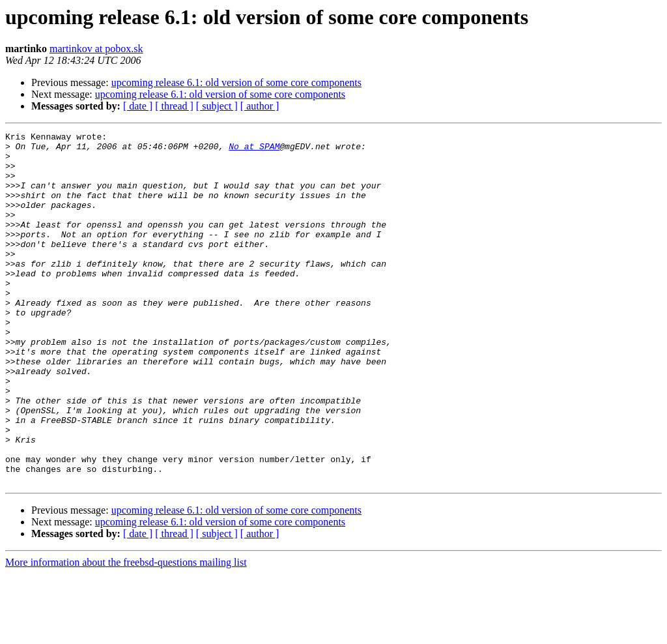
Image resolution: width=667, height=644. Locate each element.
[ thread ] (174, 106)
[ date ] (138, 106)
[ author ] (260, 106)
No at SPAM (254, 150)
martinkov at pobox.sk (96, 49)
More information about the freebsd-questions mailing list (126, 633)
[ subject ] (217, 106)
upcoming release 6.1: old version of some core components (236, 82)
